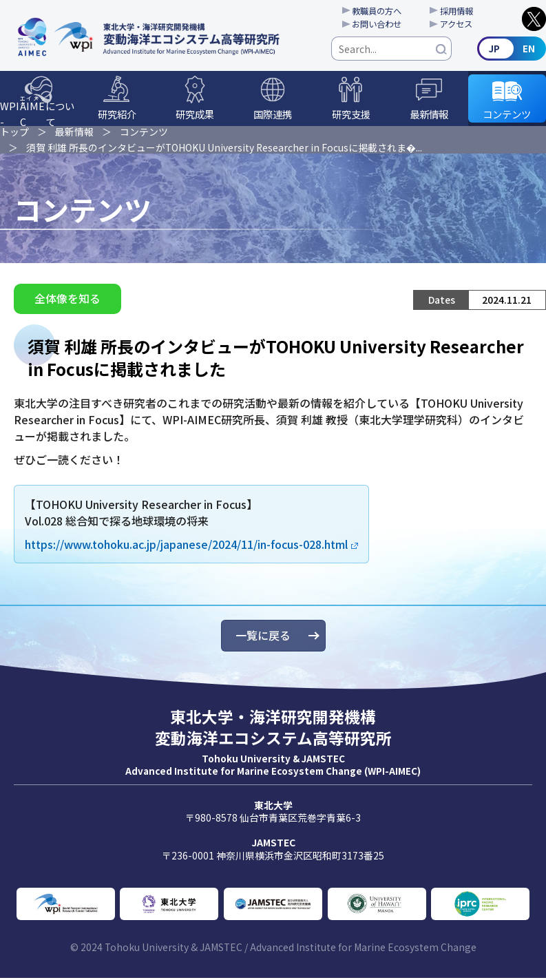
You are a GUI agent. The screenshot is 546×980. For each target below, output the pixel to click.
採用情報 (459, 11)
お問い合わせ (378, 25)
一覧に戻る (263, 638)
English (512, 50)
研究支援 (351, 115)
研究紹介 (117, 115)
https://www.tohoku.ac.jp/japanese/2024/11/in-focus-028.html (186, 546)
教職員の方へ (378, 11)
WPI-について (37, 112)
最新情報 (429, 115)
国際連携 (273, 115)
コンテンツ (507, 115)
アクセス (459, 25)
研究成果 (195, 115)
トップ (14, 133)
